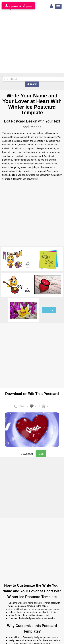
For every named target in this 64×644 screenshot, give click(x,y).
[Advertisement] (29, 42)
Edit (41, 454)
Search (32, 84)
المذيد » (49, 310)
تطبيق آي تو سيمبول (18, 6)
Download (27, 454)
